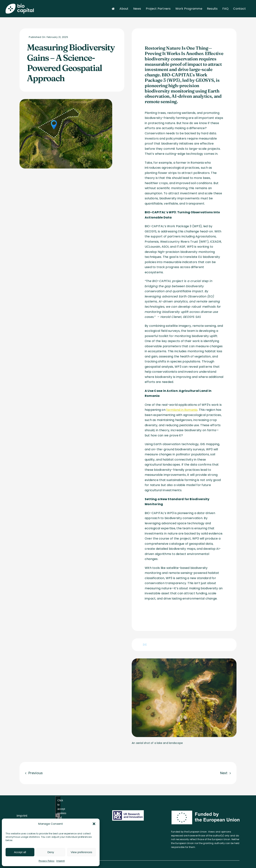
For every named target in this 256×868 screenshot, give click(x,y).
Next (224, 773)
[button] (94, 824)
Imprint (60, 861)
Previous (36, 773)
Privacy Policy (47, 861)
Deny (51, 852)
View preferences (82, 852)
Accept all (20, 852)
